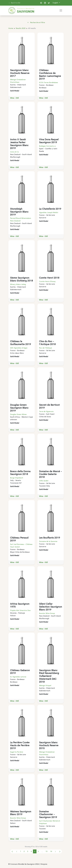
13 (46, 851)
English (56, 3)
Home (11, 28)
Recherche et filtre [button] (36, 22)
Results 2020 (21, 28)
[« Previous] (12, 851)
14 (51, 851)
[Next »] (55, 851)
